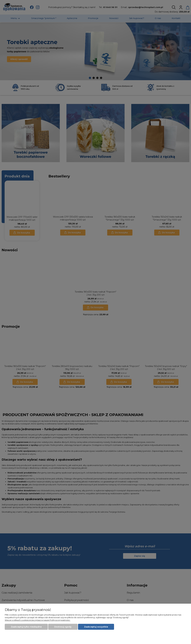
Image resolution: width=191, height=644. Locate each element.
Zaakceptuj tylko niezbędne (26, 627)
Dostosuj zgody (63, 627)
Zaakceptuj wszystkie (96, 627)
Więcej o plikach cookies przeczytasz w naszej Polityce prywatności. (38, 620)
